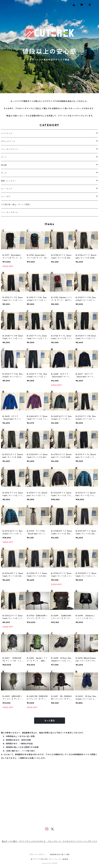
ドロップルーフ (54, 841)
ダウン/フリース (8, 141)
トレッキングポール (10, 212)
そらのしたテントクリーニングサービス (80, 841)
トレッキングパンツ (10, 149)
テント (4, 157)
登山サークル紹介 (10, 841)
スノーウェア (7, 189)
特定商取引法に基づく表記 (60, 854)
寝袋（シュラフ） (9, 181)
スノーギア (6, 197)
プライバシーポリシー (38, 854)
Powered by (49, 863)
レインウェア (7, 133)
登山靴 (4, 165)
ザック (4, 173)
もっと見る (50, 721)
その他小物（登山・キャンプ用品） (16, 205)
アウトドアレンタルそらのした (33, 841)
